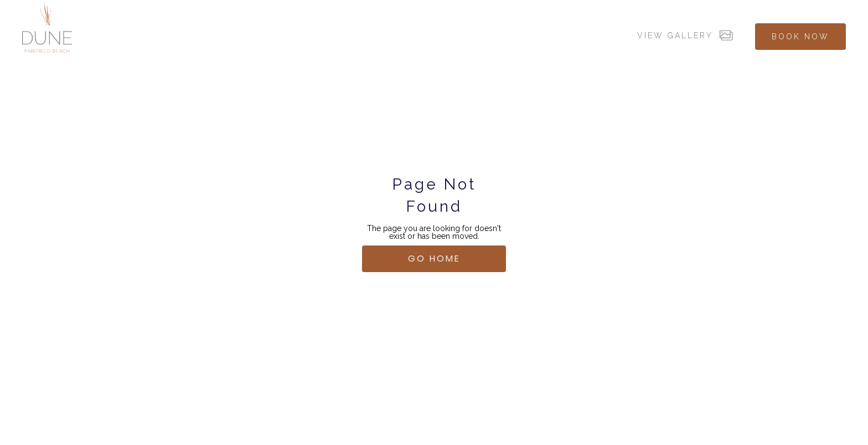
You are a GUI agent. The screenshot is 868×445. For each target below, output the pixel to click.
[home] (47, 28)
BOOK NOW (800, 37)
